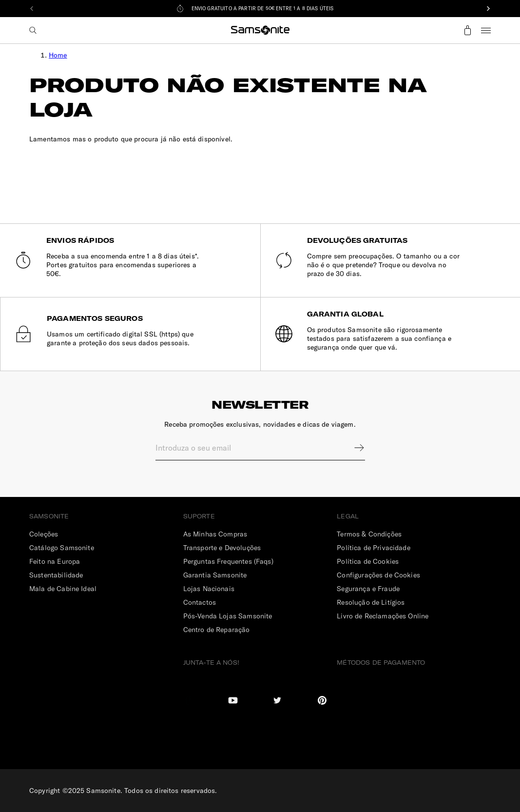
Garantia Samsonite (215, 575)
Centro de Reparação (217, 630)
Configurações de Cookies (378, 575)
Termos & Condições (369, 534)
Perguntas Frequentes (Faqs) (228, 561)
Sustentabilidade (56, 575)
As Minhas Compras (215, 534)
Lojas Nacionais (209, 589)
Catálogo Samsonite (62, 548)
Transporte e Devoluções (222, 548)
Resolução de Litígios (371, 602)
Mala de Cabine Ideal (63, 589)
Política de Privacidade (373, 548)
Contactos (200, 602)
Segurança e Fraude (368, 589)
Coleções (44, 534)
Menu (486, 30)
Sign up (353, 448)
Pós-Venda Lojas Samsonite (228, 616)
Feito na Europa (55, 561)
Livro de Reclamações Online (383, 616)
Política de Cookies (368, 561)
